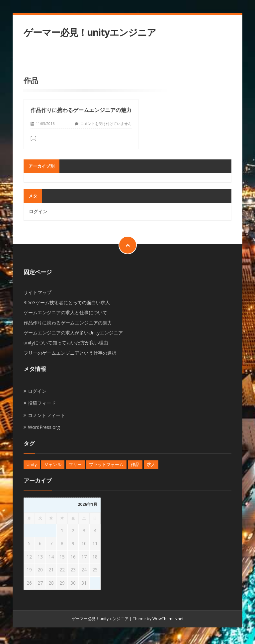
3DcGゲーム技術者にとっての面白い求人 (67, 302)
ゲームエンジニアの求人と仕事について (65, 312)
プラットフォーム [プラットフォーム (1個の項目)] (106, 464)
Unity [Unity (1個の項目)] (32, 464)
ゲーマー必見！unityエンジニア (90, 32)
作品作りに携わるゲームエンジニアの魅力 (81, 110)
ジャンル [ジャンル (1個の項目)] (53, 464)
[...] (34, 138)
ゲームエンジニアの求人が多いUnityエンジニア (73, 333)
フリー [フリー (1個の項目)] (75, 464)
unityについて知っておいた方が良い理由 (66, 343)
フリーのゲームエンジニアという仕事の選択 (70, 353)
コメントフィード (46, 415)
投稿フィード (42, 403)
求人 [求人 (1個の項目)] (151, 464)
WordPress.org (44, 427)
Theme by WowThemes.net (158, 619)
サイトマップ (38, 292)
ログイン (38, 211)
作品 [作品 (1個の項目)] (135, 464)
